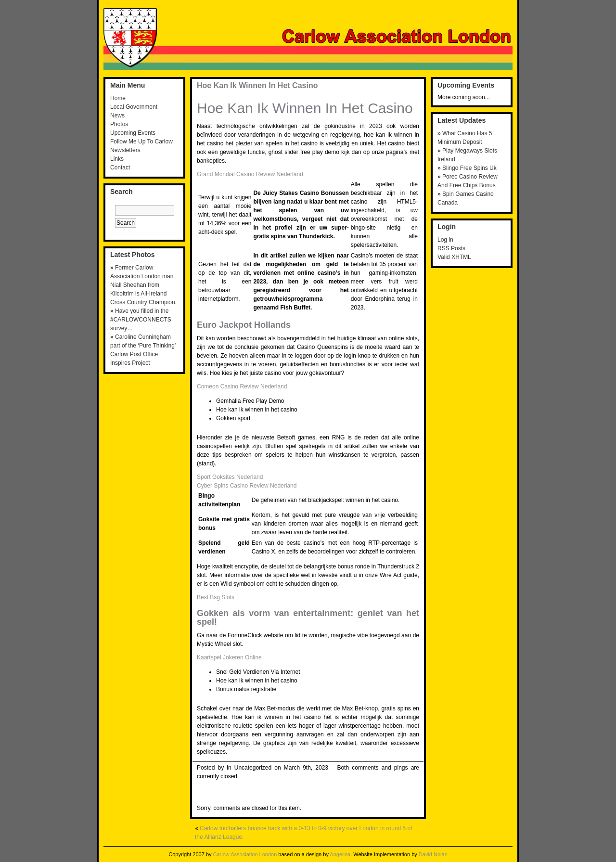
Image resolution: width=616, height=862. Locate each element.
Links (117, 159)
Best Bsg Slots (216, 597)
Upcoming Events (133, 133)
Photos (119, 124)
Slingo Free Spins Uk (469, 168)
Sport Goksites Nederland (230, 477)
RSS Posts (451, 248)
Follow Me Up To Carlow (141, 142)
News (117, 116)
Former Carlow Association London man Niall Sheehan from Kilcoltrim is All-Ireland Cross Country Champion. (143, 285)
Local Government (134, 107)
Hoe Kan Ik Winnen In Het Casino (257, 85)
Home (118, 98)
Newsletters (125, 150)
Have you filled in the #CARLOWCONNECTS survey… (141, 320)
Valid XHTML (454, 257)
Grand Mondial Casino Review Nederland (250, 174)
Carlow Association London (245, 854)
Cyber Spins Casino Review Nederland (247, 486)
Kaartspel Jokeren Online (229, 657)
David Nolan (433, 854)
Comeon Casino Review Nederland (242, 386)
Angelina (340, 854)
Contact (120, 167)
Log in (445, 240)
